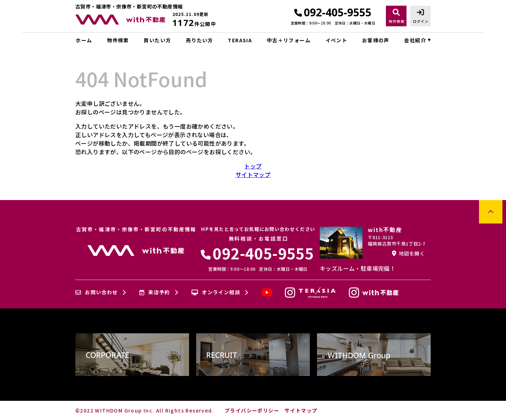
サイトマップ (253, 174)
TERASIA (240, 40)
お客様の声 (376, 40)
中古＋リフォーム (289, 40)
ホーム (84, 40)
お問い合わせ (97, 292)
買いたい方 (157, 40)
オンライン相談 (216, 292)
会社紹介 (415, 40)
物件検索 (118, 40)
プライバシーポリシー (252, 410)
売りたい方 (200, 40)
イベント (337, 40)
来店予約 (155, 292)
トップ (253, 166)
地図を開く (408, 253)
